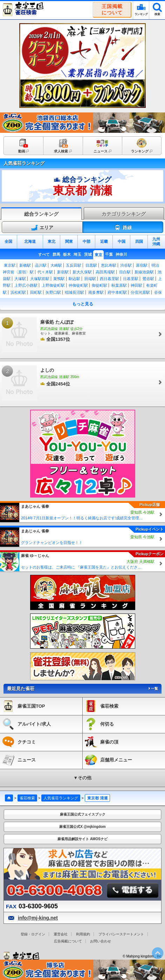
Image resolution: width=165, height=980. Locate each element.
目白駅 (125, 272)
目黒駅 (91, 265)
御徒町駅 (99, 285)
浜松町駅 (18, 292)
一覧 (153, 689)
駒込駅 (74, 279)
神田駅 (136, 285)
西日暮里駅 (109, 279)
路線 (123, 228)
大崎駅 (56, 265)
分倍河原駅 (140, 292)
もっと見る (83, 304)
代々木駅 (45, 272)
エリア (42, 228)
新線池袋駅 (144, 272)
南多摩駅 (96, 292)
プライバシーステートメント (121, 934)
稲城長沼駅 (74, 292)
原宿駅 (142, 265)
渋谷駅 (126, 265)
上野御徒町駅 (53, 285)
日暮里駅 (131, 279)
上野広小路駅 (26, 285)
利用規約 (83, 934)
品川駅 (41, 265)
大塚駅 (20, 279)
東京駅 (10, 265)
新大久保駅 (82, 272)
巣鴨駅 (59, 279)
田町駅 (36, 292)
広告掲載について (68, 941)
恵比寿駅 (109, 265)
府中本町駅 (117, 292)
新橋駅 (25, 265)
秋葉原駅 (119, 285)
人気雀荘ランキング (61, 798)
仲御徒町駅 (78, 285)
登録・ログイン (33, 934)
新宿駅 (63, 272)
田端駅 (90, 279)
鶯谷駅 (148, 279)
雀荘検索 (27, 798)
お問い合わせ (101, 941)
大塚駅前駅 (40, 279)
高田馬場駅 (105, 272)
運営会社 (61, 934)
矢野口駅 (53, 292)
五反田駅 (74, 265)
